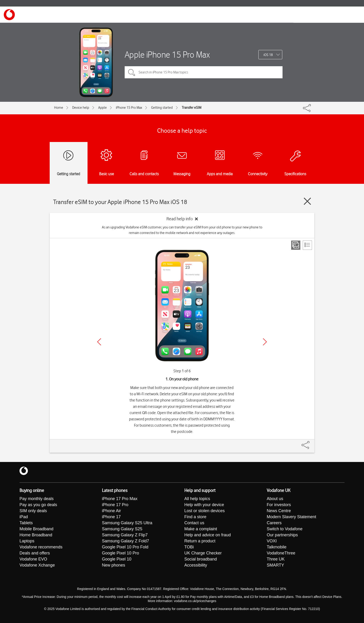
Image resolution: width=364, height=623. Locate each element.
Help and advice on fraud (208, 535)
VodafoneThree (281, 553)
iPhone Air (111, 511)
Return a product (200, 541)
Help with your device (204, 505)
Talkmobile (277, 547)
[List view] (307, 245)
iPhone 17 (111, 517)
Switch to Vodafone (285, 529)
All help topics (197, 499)
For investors (279, 505)
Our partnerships (282, 535)
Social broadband (201, 559)
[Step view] (296, 245)
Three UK (276, 559)
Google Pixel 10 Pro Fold (125, 547)
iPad (24, 517)
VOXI (272, 541)
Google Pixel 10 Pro (120, 553)
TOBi (189, 547)
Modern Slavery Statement (291, 517)
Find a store (195, 517)
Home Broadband (36, 535)
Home (59, 108)
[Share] (311, 443)
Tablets (26, 523)
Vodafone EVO (33, 559)
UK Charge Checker (203, 553)
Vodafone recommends (41, 547)
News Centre (279, 511)
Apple (102, 108)
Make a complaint (201, 529)
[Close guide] (307, 201)
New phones (114, 565)
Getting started (162, 108)
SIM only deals (33, 511)
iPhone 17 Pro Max (120, 499)
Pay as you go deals (38, 505)
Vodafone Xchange (37, 565)
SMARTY (275, 565)
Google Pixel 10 (117, 559)
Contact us (194, 523)
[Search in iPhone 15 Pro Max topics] (204, 72)
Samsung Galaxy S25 (122, 529)
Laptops (27, 541)
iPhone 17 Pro (115, 505)
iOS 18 (268, 55)
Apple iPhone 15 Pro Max (167, 54)
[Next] (265, 342)
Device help (81, 108)
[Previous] (99, 342)
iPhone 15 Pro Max (129, 108)
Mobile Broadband (36, 529)
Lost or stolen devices (205, 511)
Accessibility (196, 565)
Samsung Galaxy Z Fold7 (125, 541)
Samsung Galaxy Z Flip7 (125, 535)
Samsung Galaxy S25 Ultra (127, 523)
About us (275, 499)
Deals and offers (35, 553)
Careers (274, 523)
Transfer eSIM (192, 108)
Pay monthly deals (37, 499)
